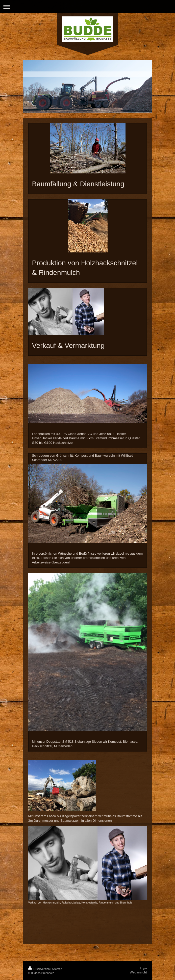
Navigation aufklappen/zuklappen (87, 7)
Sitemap (57, 969)
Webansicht (138, 972)
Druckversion (39, 969)
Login (144, 968)
